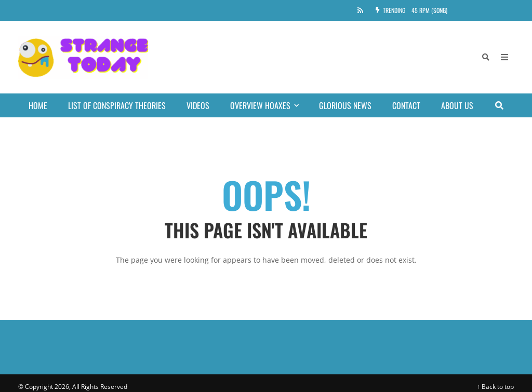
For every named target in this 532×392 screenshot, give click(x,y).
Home (38, 105)
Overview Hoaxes (269, 105)
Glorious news (345, 105)
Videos (198, 105)
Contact (406, 105)
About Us (457, 105)
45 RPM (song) (429, 10)
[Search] (486, 57)
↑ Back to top (495, 387)
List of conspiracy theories (117, 105)
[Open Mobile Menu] (504, 57)
